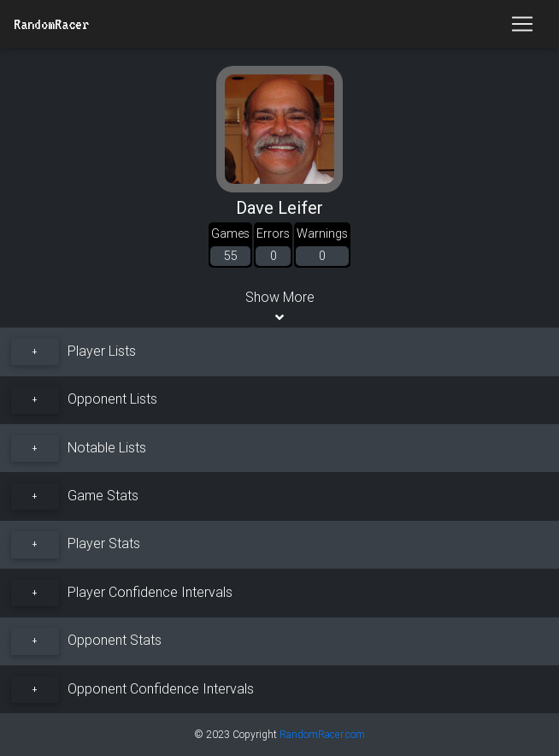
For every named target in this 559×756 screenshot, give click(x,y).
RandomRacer (51, 24)
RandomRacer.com (322, 734)
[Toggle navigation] (522, 24)
